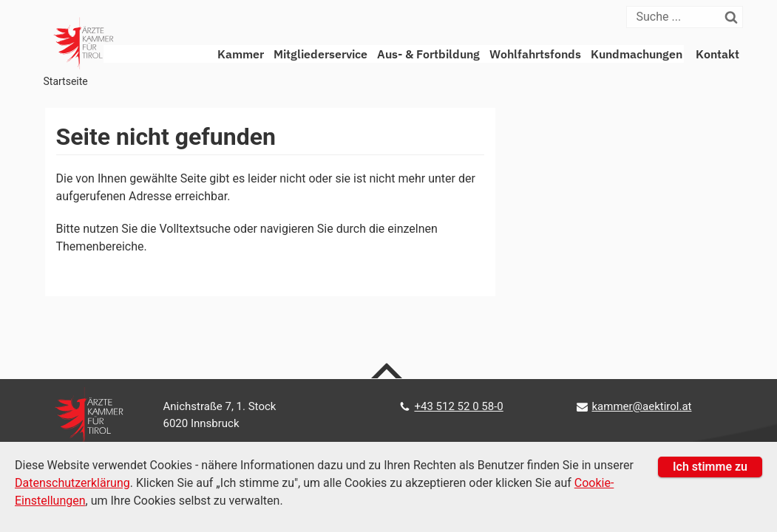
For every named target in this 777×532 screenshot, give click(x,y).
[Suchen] (734, 17)
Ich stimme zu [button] (710, 467)
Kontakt (717, 54)
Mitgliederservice (320, 54)
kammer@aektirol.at (641, 406)
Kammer (241, 54)
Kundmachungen (637, 54)
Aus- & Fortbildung (428, 54)
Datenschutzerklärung (72, 483)
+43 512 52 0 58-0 (458, 406)
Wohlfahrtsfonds (535, 54)
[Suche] (676, 17)
